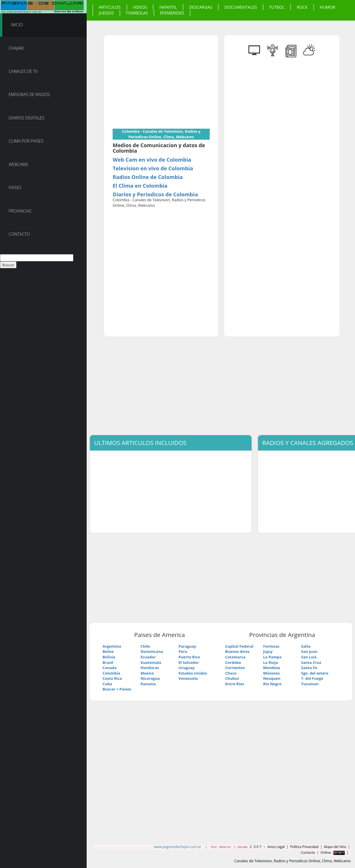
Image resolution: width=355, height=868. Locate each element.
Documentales (241, 7)
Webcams (18, 164)
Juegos (106, 13)
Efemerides (172, 13)
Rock (302, 7)
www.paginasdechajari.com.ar (178, 847)
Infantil (168, 7)
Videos (140, 7)
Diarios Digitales (27, 118)
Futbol (277, 7)
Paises (15, 188)
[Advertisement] (161, 84)
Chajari (16, 48)
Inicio (17, 25)
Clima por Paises (26, 141)
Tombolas (137, 13)
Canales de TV (23, 71)
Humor (328, 7)
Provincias (20, 211)
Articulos (110, 7)
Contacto (19, 234)
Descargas (201, 7)
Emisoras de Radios (29, 94)
